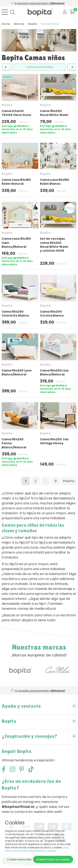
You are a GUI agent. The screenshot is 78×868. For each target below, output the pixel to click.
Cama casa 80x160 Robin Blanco (54, 182)
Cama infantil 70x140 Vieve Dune (16, 113)
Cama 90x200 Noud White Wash (54, 113)
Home (6, 24)
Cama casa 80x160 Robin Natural (16, 182)
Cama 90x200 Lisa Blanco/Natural (54, 372)
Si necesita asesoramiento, (40, 3)
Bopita (33, 24)
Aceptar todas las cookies (53, 859)
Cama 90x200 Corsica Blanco (52, 314)
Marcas (19, 24)
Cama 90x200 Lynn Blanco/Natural (17, 372)
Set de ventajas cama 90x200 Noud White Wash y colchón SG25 (54, 245)
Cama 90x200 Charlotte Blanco (15, 314)
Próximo (69, 481)
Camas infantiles (40, 67)
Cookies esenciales (19, 859)
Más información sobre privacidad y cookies (37, 849)
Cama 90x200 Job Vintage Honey (54, 441)
